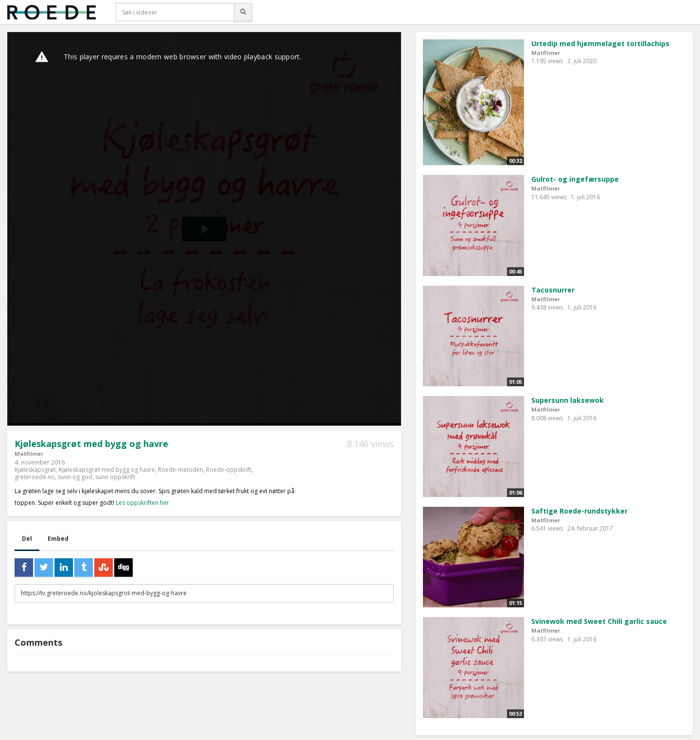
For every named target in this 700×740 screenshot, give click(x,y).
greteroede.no (35, 477)
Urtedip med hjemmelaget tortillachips (600, 43)
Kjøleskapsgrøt (35, 470)
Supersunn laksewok (568, 400)
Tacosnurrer (553, 290)
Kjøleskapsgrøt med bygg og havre (107, 470)
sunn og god (75, 477)
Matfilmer (29, 454)
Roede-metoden (181, 470)
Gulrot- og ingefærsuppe (575, 179)
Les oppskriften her (142, 503)
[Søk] (243, 12)
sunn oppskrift (115, 477)
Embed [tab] (58, 539)
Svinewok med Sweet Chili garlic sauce (599, 621)
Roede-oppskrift (229, 470)
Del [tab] (27, 539)
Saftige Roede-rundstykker (579, 511)
